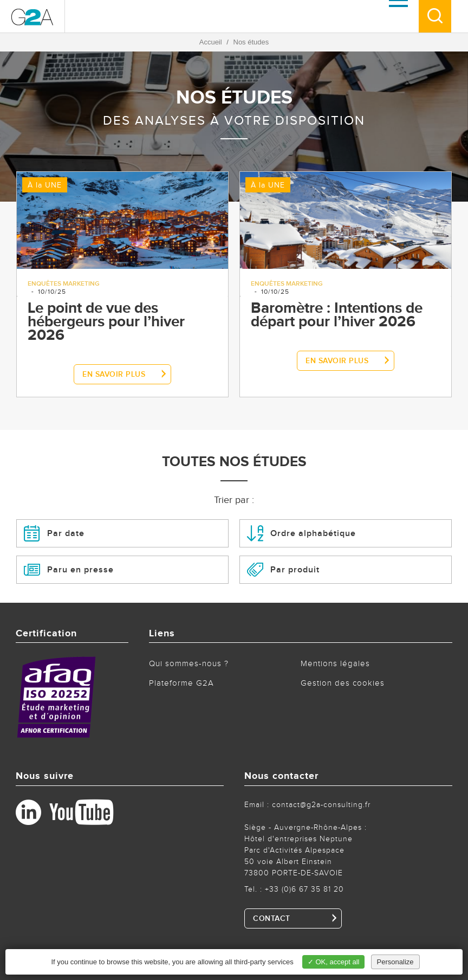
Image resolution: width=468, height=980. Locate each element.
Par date (54, 533)
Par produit (283, 570)
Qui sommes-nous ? (189, 664)
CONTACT (272, 919)
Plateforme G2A (181, 683)
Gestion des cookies (343, 683)
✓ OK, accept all (334, 962)
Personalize (395, 962)
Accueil (211, 42)
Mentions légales (335, 664)
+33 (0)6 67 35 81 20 (304, 889)
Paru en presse (69, 570)
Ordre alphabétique (301, 533)
